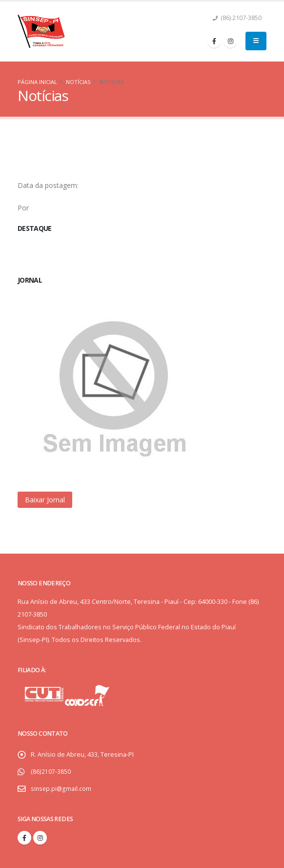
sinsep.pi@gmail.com (61, 789)
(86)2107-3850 (51, 772)
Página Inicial (37, 82)
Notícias (78, 82)
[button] (45, 500)
